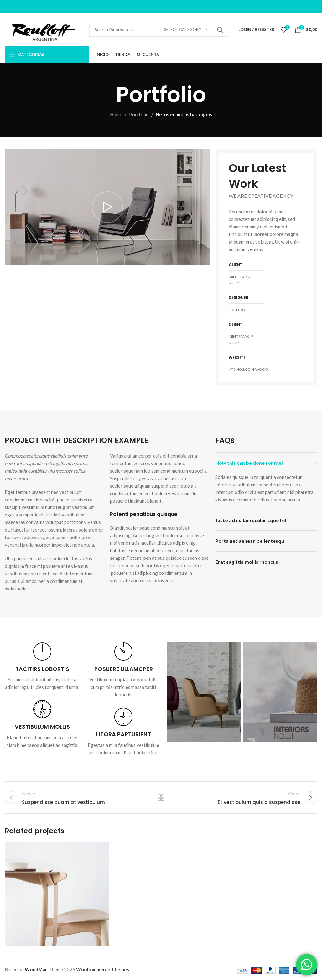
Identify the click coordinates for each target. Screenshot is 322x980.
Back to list (161, 798)
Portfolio (139, 114)
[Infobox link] (42, 667)
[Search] (158, 30)
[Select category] (186, 30)
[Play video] (107, 207)
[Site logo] (44, 29)
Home (116, 114)
